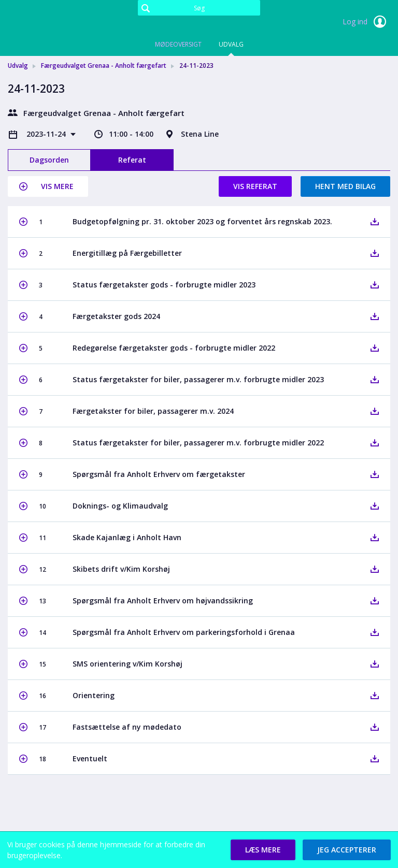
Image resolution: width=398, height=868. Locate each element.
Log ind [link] (366, 22)
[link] (60, 23)
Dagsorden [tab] (49, 160)
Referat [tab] (132, 160)
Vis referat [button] (255, 186)
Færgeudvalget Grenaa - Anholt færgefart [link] (104, 66)
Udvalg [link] (18, 66)
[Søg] (199, 8)
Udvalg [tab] (231, 44)
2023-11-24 (47, 134)
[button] (48, 186)
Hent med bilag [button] (345, 186)
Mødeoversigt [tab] (178, 44)
